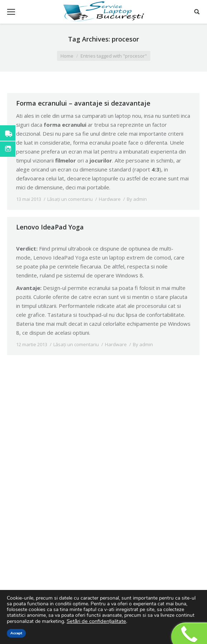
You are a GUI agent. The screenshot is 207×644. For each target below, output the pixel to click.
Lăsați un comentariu (70, 199)
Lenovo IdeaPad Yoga (50, 227)
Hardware (110, 199)
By (137, 199)
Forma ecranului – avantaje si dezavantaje (83, 103)
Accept (16, 633)
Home (67, 56)
